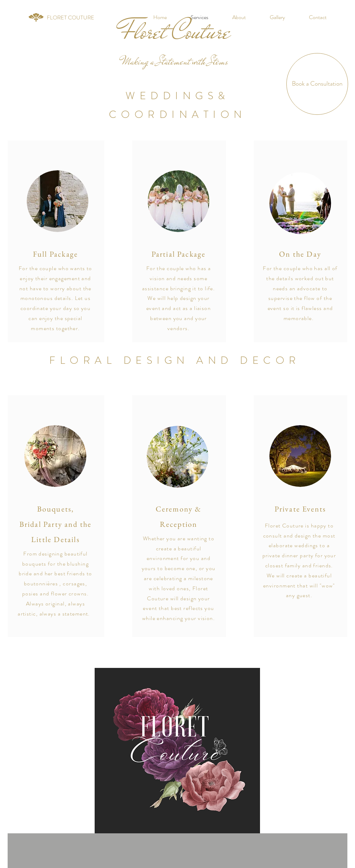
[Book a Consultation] (317, 84)
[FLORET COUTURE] (71, 18)
